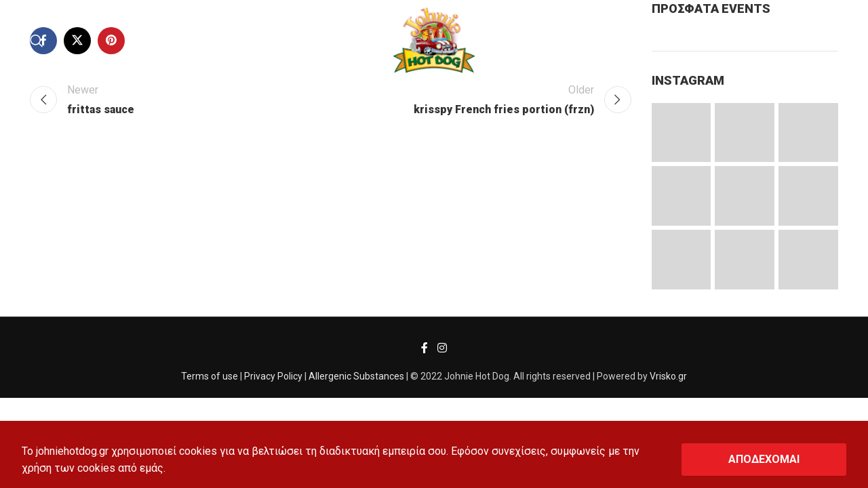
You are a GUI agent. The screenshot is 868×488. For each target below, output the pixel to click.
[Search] (37, 41)
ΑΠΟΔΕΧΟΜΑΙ (764, 459)
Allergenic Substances (356, 376)
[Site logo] (434, 40)
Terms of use (210, 376)
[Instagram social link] (442, 348)
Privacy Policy (273, 376)
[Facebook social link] (425, 348)
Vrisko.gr (668, 376)
